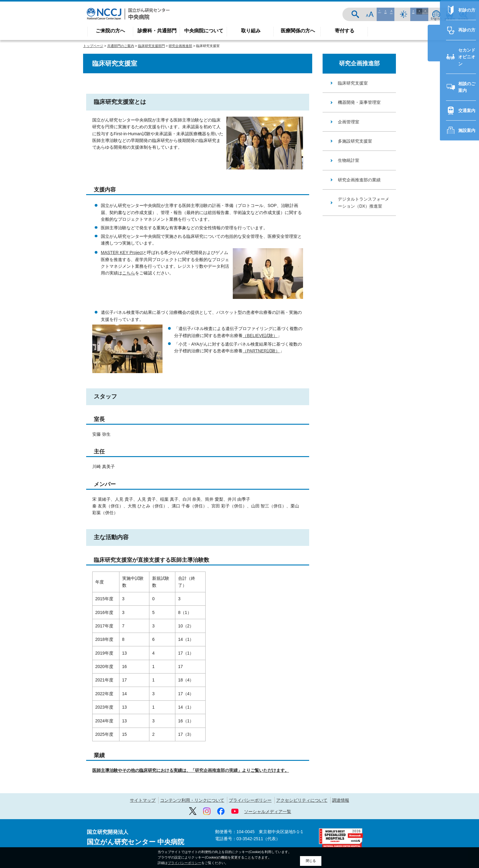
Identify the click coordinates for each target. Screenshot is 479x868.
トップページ (93, 46)
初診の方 (436, 322)
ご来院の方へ (110, 31)
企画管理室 (349, 122)
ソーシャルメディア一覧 (268, 812)
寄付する (345, 31)
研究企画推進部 (180, 46)
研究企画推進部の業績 (359, 180)
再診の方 (436, 342)
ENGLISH (436, 14)
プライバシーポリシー (250, 800)
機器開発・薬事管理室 (359, 102)
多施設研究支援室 (355, 141)
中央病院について (204, 31)
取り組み (251, 31)
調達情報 (341, 800)
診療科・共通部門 (157, 31)
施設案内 (436, 422)
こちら (129, 273)
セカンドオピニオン (446, 362)
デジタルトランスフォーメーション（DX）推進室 (364, 202)
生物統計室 (349, 160)
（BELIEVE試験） (260, 336)
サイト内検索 (391, 14)
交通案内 (450, 14)
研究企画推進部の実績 (216, 770)
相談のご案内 (440, 382)
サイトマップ (143, 800)
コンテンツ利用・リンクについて (192, 800)
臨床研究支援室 (353, 83)
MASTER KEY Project (122, 252)
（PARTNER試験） (261, 351)
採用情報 (463, 14)
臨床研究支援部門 (152, 46)
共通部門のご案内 (121, 46)
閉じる (311, 861)
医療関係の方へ (298, 31)
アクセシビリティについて (302, 800)
